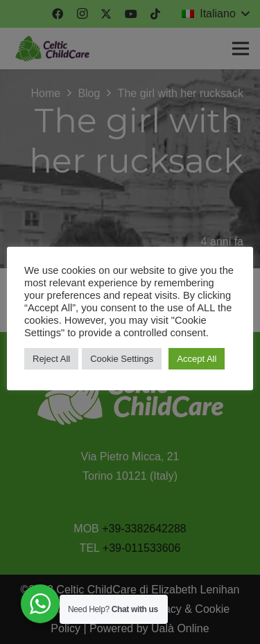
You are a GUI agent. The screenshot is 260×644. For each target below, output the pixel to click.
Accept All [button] (197, 359)
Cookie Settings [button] (122, 359)
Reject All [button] (51, 359)
